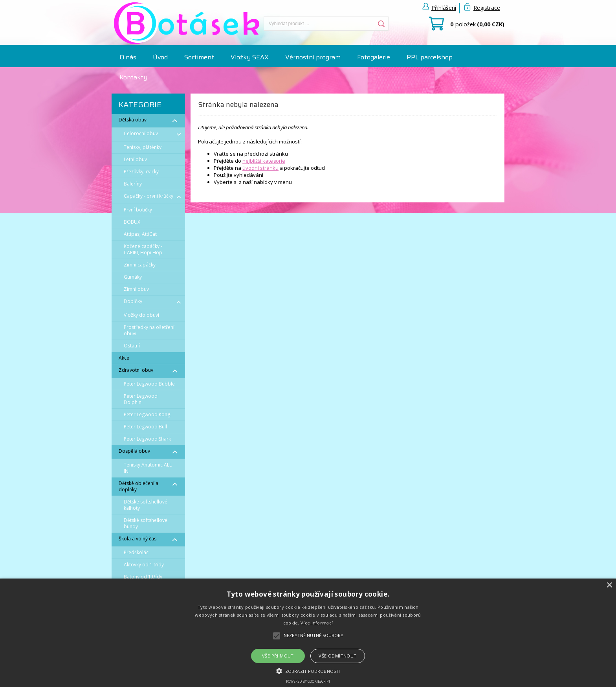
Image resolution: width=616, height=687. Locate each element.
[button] (308, 670)
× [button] (609, 585)
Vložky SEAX (250, 57)
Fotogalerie (374, 57)
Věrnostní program (313, 57)
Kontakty (133, 77)
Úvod (160, 57)
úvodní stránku (260, 168)
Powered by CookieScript (308, 681)
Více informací (317, 623)
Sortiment (199, 57)
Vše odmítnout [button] (337, 656)
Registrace (487, 8)
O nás (128, 57)
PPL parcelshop (430, 57)
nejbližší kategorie (264, 161)
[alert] (308, 633)
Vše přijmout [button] (278, 656)
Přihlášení (444, 8)
